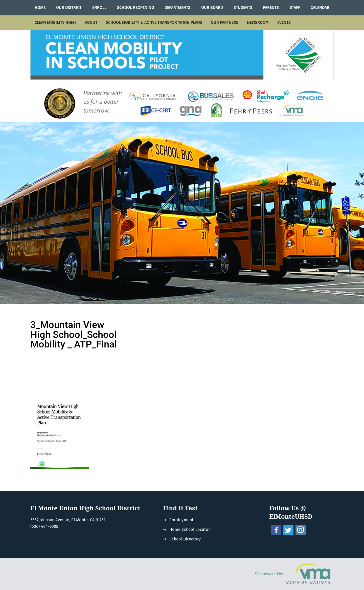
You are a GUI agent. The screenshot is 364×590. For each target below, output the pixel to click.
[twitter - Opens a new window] (288, 530)
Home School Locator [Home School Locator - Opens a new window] (190, 529)
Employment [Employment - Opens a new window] (181, 520)
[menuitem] (40, 7)
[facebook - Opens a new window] (276, 530)
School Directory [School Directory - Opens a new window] (185, 539)
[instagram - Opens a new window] (301, 530)
